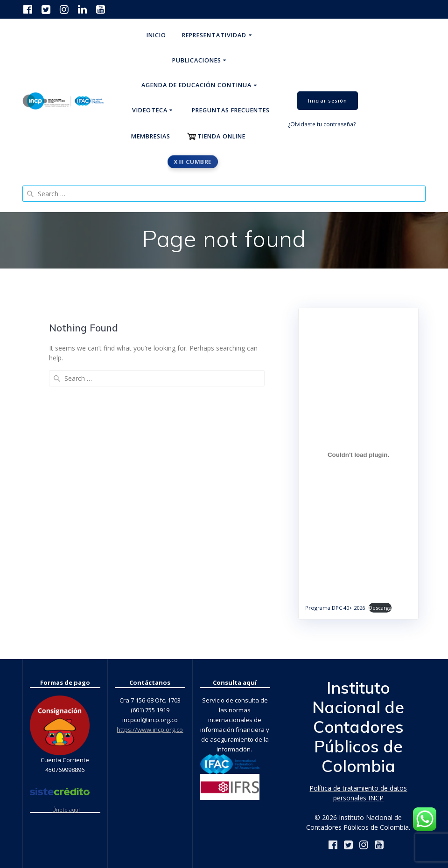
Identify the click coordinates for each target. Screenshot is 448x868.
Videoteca (150, 110)
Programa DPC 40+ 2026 (335, 608)
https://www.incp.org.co (150, 730)
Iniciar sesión (328, 101)
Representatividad (214, 35)
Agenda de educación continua (196, 85)
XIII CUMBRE (193, 162)
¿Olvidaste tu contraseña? (322, 124)
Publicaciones (197, 60)
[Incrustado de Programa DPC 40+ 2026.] (358, 455)
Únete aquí (66, 810)
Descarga (380, 608)
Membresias (151, 136)
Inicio (156, 35)
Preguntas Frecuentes (231, 110)
